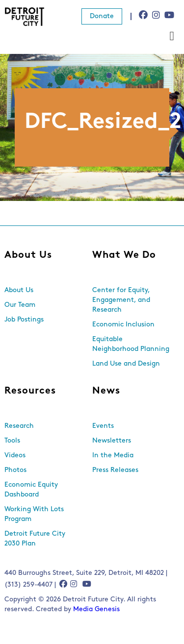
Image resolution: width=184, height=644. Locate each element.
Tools (12, 441)
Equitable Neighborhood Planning (131, 344)
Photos (15, 470)
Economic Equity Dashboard (31, 490)
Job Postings (24, 320)
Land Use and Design (126, 364)
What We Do (124, 255)
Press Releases (115, 470)
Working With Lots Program (34, 514)
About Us (28, 255)
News (106, 391)
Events (103, 426)
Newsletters (112, 441)
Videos (15, 456)
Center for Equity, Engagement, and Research (121, 300)
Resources (30, 391)
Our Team (20, 305)
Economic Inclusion (123, 325)
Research (19, 426)
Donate (102, 16)
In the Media (113, 456)
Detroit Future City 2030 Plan (35, 539)
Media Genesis (96, 609)
